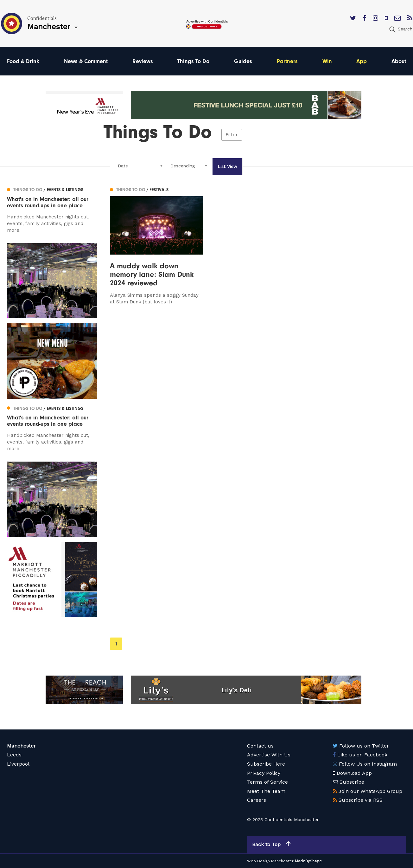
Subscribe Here (266, 764)
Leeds (14, 755)
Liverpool (18, 764)
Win (327, 61)
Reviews (143, 61)
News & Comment (86, 61)
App (362, 61)
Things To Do (193, 61)
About (399, 61)
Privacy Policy (264, 773)
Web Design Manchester (270, 861)
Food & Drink (23, 61)
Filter (232, 135)
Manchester (21, 746)
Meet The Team (266, 791)
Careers (257, 800)
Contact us (260, 746)
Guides (243, 61)
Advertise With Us (269, 755)
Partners (287, 61)
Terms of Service (267, 782)
